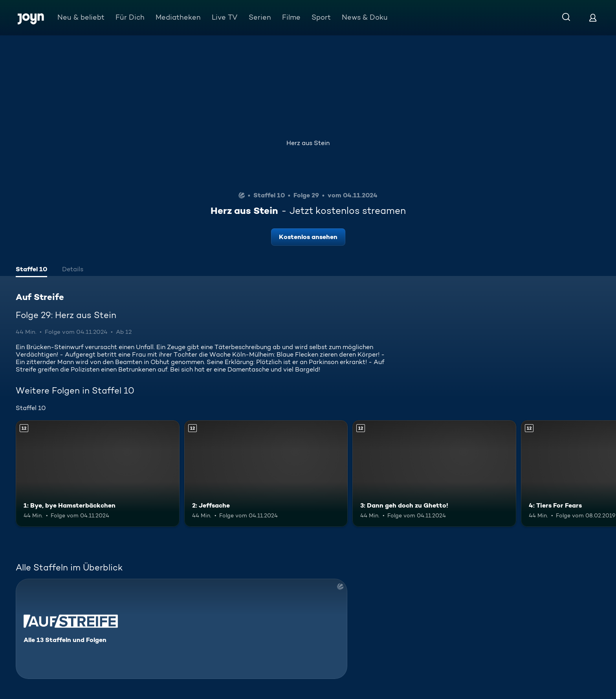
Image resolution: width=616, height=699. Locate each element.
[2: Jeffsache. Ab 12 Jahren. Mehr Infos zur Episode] (266, 474)
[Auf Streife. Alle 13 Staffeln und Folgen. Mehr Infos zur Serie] (181, 629)
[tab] (31, 270)
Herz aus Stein (308, 143)
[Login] (593, 17)
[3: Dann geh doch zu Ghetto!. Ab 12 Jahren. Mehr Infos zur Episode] (434, 474)
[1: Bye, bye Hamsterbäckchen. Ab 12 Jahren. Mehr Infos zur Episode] (98, 474)
